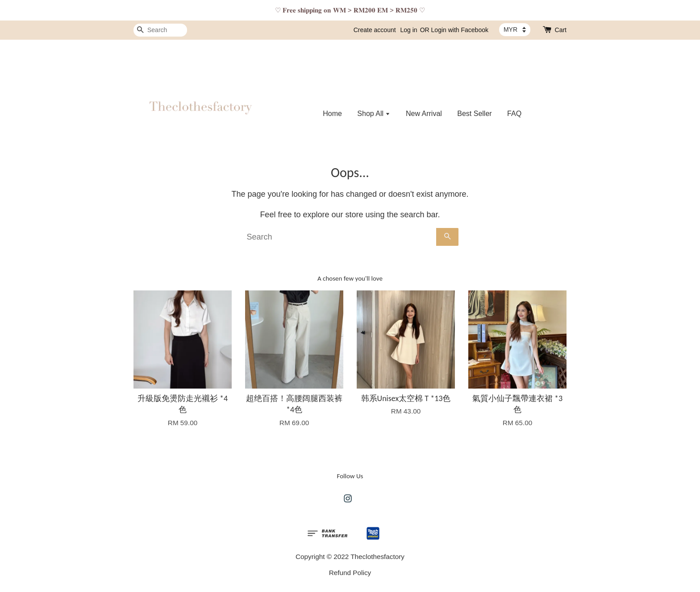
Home (332, 114)
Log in (409, 30)
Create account (375, 30)
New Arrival (424, 114)
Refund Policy (350, 573)
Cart (561, 30)
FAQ (514, 114)
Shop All (374, 114)
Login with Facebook (460, 30)
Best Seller (474, 114)
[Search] (160, 30)
